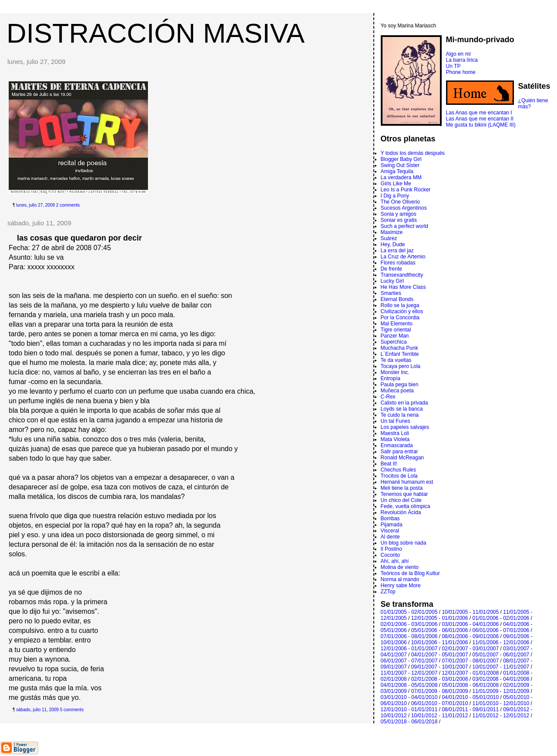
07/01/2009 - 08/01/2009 (440, 691)
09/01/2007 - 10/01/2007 (440, 667)
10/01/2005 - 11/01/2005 (470, 612)
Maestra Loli (395, 433)
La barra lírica (462, 60)
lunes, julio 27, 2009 (35, 205)
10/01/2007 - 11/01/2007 (501, 667)
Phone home (461, 72)
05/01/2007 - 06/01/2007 (501, 655)
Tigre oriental (396, 330)
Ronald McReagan (402, 458)
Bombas (390, 518)
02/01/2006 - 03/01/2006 (409, 624)
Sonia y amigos (399, 214)
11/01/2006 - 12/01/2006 (501, 642)
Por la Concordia (400, 318)
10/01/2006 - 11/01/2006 (440, 642)
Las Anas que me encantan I (479, 113)
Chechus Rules (398, 470)
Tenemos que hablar (404, 494)
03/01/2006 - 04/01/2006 (470, 624)
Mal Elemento (397, 324)
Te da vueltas (396, 360)
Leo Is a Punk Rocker (406, 190)
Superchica (394, 342)
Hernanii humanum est (407, 482)
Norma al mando (400, 579)
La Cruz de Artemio (403, 257)
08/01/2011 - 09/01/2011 (470, 709)
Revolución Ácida (401, 512)
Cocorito (391, 555)
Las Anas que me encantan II (480, 119)
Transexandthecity (402, 275)
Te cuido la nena (400, 415)
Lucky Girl (392, 281)
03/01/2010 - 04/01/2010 (409, 697)
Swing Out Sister (400, 165)
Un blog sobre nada (404, 543)
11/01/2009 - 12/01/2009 (501, 691)
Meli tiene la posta (402, 488)
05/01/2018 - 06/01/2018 (409, 722)
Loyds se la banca (402, 409)
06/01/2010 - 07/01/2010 (440, 703)
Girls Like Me (396, 184)
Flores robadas (398, 263)
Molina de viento (400, 567)
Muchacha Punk (399, 348)
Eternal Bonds (397, 299)
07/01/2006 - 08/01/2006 (409, 636)
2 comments (68, 205)
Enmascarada (397, 445)
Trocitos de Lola (399, 476)
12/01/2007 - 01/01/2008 (470, 673)
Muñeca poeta (397, 391)
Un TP (453, 66)
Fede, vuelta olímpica (406, 506)
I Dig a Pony (395, 196)
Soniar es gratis (399, 220)
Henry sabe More (401, 585)
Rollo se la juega (400, 305)
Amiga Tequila (397, 171)
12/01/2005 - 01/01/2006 (440, 618)
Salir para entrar (399, 452)
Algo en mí (458, 54)
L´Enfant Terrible (400, 354)
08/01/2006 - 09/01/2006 (470, 636)
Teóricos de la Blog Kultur (410, 573)
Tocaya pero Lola (401, 366)
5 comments (72, 710)
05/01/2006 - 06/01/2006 (440, 630)
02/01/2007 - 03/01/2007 (470, 649)
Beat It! (389, 464)
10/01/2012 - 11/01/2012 (440, 716)
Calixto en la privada (404, 403)
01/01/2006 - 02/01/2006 (501, 618)
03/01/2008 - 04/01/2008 (501, 679)
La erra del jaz (397, 251)
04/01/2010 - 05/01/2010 (470, 697)
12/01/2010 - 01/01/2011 (409, 709)
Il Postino (391, 549)
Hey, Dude (393, 244)
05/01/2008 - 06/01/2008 (470, 685)
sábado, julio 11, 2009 (37, 710)
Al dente (390, 537)
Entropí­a (391, 378)
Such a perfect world (404, 226)
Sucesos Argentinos (404, 208)
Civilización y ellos (402, 311)
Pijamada (392, 525)
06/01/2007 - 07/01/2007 (409, 661)
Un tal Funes (396, 421)
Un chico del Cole (401, 500)
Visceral (390, 531)
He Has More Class (403, 287)
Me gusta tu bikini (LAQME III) (481, 125)
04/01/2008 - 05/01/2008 (409, 685)
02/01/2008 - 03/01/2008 (440, 679)
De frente (391, 269)
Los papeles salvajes (405, 427)
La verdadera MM (401, 177)
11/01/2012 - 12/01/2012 (501, 716)
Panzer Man (395, 336)
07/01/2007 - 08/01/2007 (470, 661)
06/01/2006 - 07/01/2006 (501, 630)
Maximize (392, 232)
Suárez (389, 238)
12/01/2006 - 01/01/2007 (409, 649)
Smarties (391, 293)
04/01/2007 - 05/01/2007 (440, 655)
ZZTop (388, 592)
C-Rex (388, 397)
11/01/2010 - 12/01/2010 (501, 703)
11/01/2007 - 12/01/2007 (409, 673)
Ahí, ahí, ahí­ (395, 561)
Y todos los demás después (413, 153)
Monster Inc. (395, 372)
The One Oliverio (401, 202)
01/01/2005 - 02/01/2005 (409, 612)
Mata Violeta (395, 439)
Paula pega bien (400, 385)
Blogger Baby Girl (401, 159)
